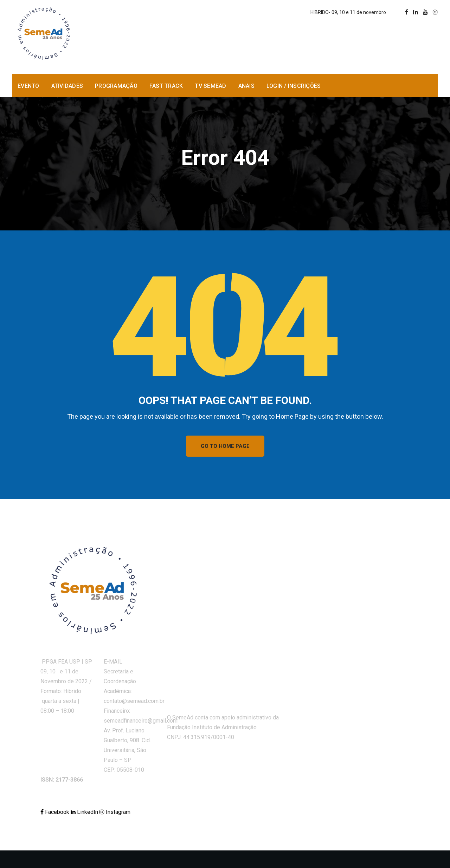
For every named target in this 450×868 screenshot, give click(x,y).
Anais (246, 86)
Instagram (115, 812)
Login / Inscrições (294, 86)
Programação (116, 86)
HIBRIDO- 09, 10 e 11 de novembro (348, 12)
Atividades (67, 86)
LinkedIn (85, 812)
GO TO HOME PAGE (225, 446)
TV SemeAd (210, 86)
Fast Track (166, 86)
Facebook (56, 812)
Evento (28, 86)
